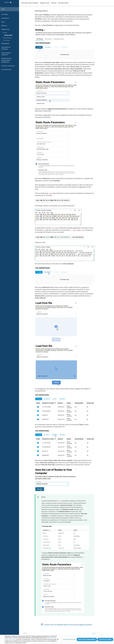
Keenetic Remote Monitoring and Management (10, 60)
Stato (10, 22)
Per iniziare (5, 14)
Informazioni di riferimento (10, 48)
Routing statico (8, 35)
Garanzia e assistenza (10, 66)
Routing (10, 33)
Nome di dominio (10, 38)
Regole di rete (10, 29)
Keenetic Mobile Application (10, 54)
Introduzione (10, 18)
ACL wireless (6, 40)
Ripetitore (10, 26)
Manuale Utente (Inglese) (30, 3)
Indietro (25, 633)
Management (10, 44)
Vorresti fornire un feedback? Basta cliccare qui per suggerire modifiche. (67, 625)
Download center (6, 69)
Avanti (94, 633)
